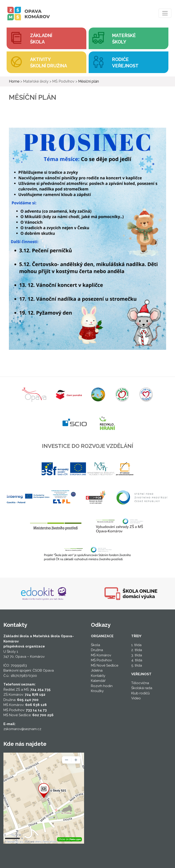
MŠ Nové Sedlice (105, 665)
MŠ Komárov (101, 655)
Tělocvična (140, 683)
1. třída (136, 645)
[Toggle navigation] (165, 13)
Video (136, 698)
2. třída (137, 650)
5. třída (137, 665)
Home (14, 81)
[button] (129, 38)
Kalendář (98, 681)
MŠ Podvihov (101, 660)
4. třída (137, 660)
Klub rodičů (140, 693)
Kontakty (98, 676)
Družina (97, 650)
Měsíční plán (89, 81)
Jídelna (97, 670)
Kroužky (97, 691)
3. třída (137, 655)
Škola (95, 645)
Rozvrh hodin (102, 686)
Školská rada (142, 688)
